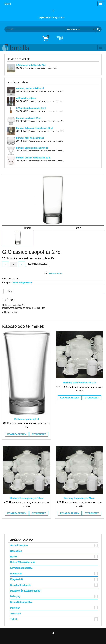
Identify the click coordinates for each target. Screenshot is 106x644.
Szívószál (16, 613)
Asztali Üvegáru (19, 545)
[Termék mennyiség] (14, 264)
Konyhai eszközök (20, 585)
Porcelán (15, 608)
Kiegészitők (17, 579)
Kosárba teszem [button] (17, 434)
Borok (14, 557)
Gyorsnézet (39, 434)
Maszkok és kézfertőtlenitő (25, 591)
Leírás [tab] (9, 291)
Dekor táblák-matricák (23, 562)
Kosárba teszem (38, 264)
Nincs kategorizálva (22, 283)
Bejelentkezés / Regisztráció (52, 17)
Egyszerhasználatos (21, 568)
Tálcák (14, 619)
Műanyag (15, 596)
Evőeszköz (16, 574)
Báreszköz (16, 551)
